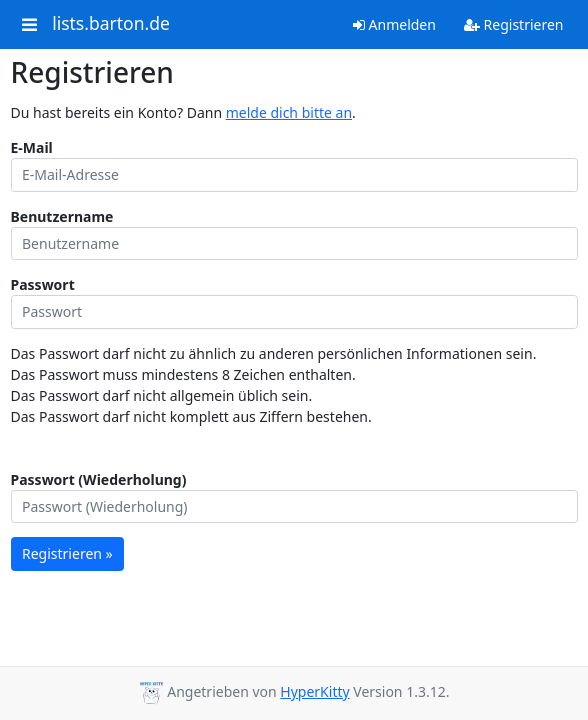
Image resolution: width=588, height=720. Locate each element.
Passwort (43, 284)
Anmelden (394, 24)
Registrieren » (67, 553)
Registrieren (514, 24)
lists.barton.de (111, 24)
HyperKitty (314, 691)
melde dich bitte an (289, 112)
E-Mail (32, 147)
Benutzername (62, 216)
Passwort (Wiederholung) (99, 479)
